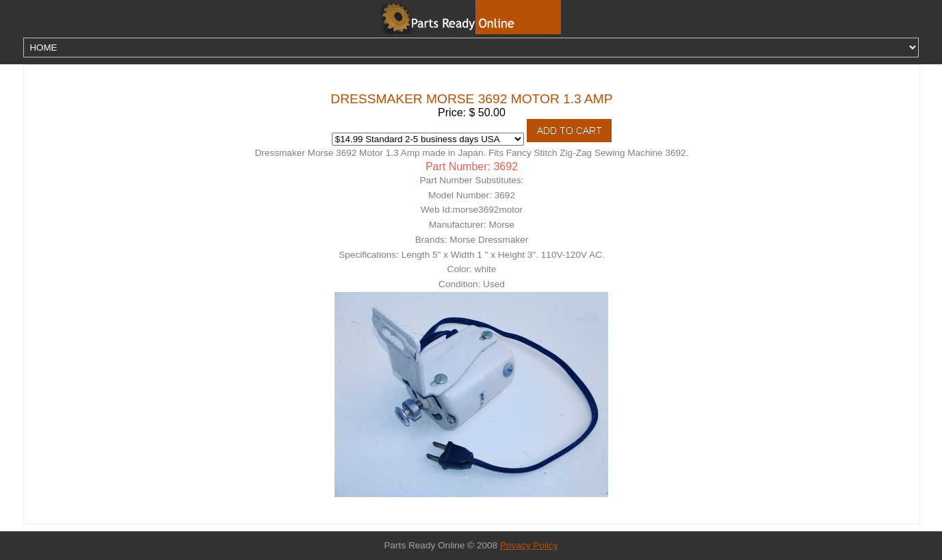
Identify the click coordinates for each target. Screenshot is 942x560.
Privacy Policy (529, 545)
